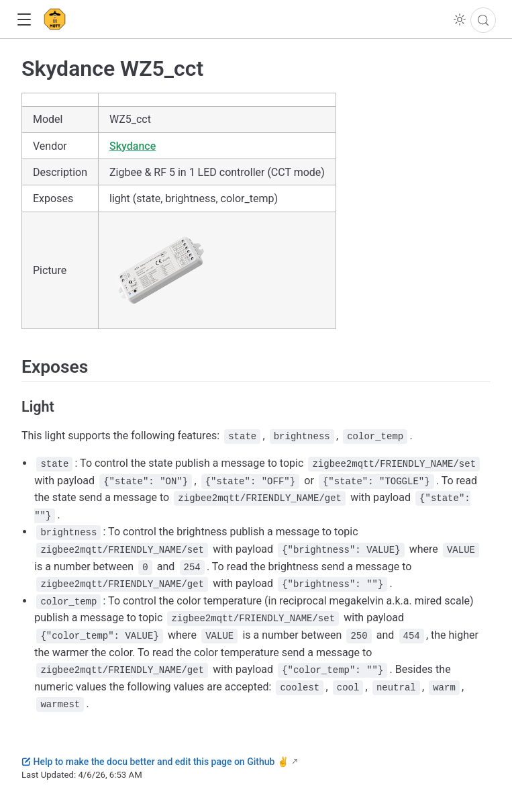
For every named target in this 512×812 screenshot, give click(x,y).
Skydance (133, 146)
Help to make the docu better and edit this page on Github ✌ (155, 762)
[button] (24, 20)
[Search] (483, 20)
